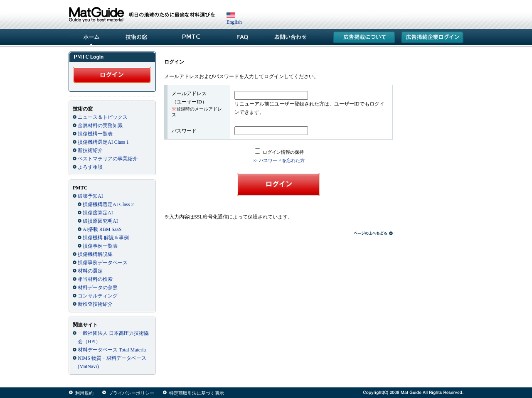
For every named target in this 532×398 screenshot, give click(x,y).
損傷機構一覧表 (95, 134)
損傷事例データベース (103, 263)
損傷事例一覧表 (100, 246)
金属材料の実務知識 (100, 125)
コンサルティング (98, 296)
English (234, 19)
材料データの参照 (98, 287)
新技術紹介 (90, 150)
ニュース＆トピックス (103, 117)
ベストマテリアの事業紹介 (108, 159)
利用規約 (84, 393)
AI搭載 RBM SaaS (102, 229)
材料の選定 (90, 271)
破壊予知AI (90, 196)
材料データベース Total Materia (112, 350)
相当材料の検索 (95, 279)
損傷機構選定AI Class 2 (108, 204)
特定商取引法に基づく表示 (197, 393)
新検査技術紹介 (95, 304)
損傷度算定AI (98, 213)
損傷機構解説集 (95, 254)
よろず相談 (90, 167)
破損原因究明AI (100, 221)
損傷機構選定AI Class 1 (103, 142)
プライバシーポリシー (131, 393)
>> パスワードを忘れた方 (278, 160)
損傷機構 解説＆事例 (106, 238)
